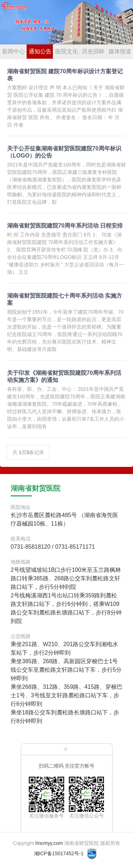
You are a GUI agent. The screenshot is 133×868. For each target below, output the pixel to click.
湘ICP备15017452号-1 (59, 853)
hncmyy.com (49, 843)
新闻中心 (13, 51)
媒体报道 (120, 51)
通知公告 (40, 51)
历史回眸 (93, 51)
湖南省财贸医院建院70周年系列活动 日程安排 (65, 226)
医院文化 (67, 51)
